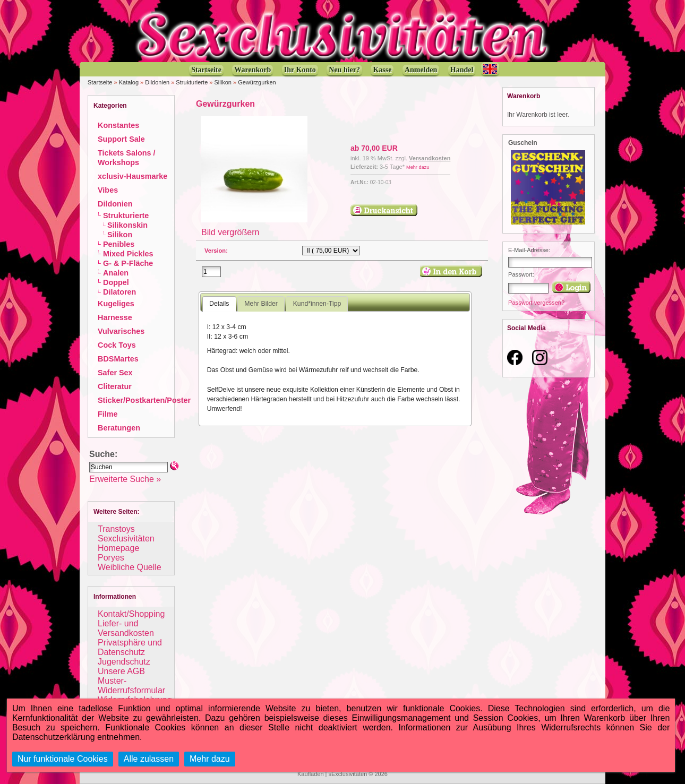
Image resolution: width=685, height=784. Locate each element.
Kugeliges (116, 304)
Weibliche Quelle (130, 567)
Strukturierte (192, 82)
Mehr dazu (418, 167)
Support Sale (121, 139)
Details (219, 304)
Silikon (223, 82)
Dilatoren (119, 292)
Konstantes (118, 125)
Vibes (108, 190)
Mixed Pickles (128, 254)
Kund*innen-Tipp (317, 304)
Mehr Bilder (261, 304)
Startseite (100, 82)
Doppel (116, 282)
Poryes (111, 558)
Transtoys (116, 529)
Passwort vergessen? (536, 303)
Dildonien (157, 82)
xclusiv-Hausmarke (132, 176)
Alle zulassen (149, 759)
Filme (108, 414)
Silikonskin (127, 225)
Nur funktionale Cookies (63, 759)
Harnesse (115, 317)
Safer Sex (115, 373)
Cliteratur (115, 386)
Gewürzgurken (257, 82)
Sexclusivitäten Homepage (126, 543)
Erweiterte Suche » (125, 479)
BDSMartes (118, 359)
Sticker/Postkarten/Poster (144, 400)
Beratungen (119, 428)
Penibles (119, 244)
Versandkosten (430, 158)
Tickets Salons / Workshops (127, 158)
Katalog (129, 82)
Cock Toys (117, 345)
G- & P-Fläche (128, 263)
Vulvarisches (121, 331)
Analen (116, 273)
